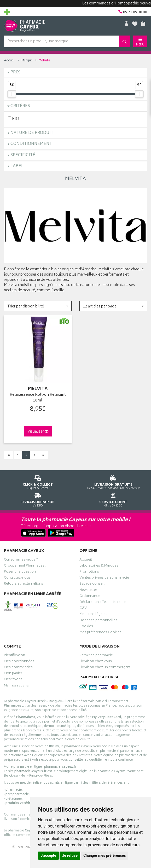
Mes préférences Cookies (100, 633)
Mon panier (13, 674)
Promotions (89, 572)
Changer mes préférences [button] (104, 855)
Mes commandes (18, 668)
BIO (13, 119)
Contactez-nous (17, 578)
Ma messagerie (16, 686)
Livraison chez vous (96, 662)
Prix (15, 72)
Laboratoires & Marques (99, 566)
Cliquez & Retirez (38, 482)
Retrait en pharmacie (96, 656)
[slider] (12, 94)
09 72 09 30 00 (113, 499)
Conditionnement (31, 144)
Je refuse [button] (70, 855)
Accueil (10, 61)
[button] (38, 306)
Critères (20, 106)
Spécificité (23, 155)
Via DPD (38, 499)
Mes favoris (13, 680)
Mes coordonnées (19, 662)
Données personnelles (98, 621)
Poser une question (20, 572)
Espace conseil (92, 584)
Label (17, 166)
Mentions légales (93, 615)
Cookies (86, 627)
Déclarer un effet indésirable (103, 603)
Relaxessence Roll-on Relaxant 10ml (38, 398)
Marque (27, 61)
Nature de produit (32, 133)
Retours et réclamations (24, 584)
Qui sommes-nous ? (21, 560)
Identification (14, 656)
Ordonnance (90, 597)
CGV (83, 609)
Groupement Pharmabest (25, 566)
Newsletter (88, 591)
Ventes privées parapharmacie (104, 578)
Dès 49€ (113, 482)
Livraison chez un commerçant (105, 668)
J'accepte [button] (49, 855)
